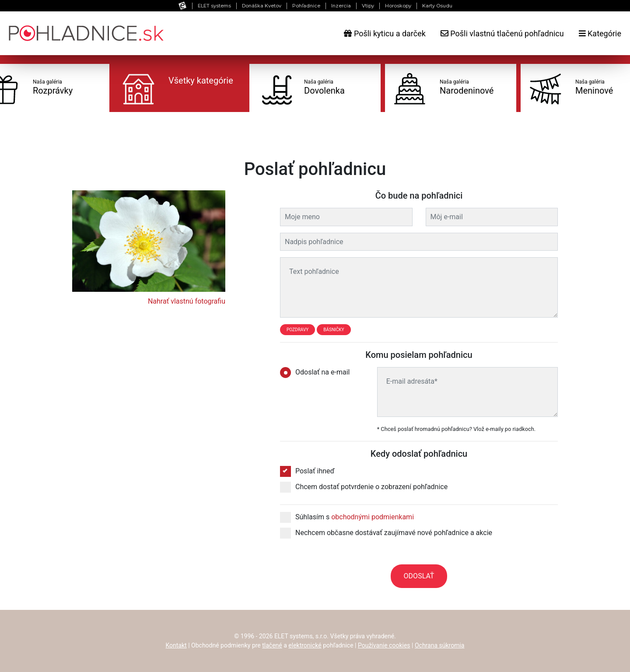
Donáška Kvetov (262, 6)
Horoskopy (398, 6)
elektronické (305, 645)
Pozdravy (297, 330)
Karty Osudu (437, 6)
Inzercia (341, 6)
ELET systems (214, 6)
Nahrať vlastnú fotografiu (187, 301)
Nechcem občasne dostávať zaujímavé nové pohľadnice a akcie (386, 533)
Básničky (334, 330)
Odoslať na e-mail (318, 372)
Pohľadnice (306, 6)
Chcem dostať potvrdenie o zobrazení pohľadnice (364, 487)
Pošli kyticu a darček (385, 33)
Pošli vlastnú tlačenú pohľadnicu (502, 33)
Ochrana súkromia (440, 645)
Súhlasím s (347, 517)
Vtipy (368, 6)
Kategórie (600, 33)
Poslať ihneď (307, 471)
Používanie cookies (384, 645)
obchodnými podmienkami (373, 517)
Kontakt (176, 645)
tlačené (272, 645)
